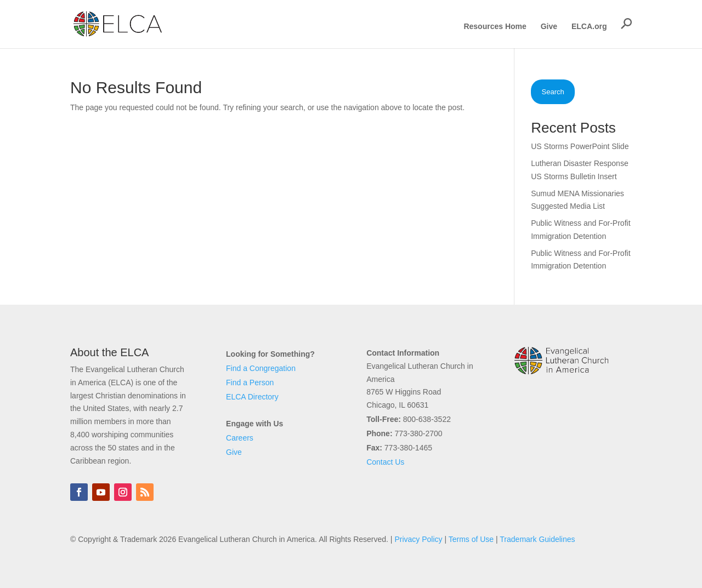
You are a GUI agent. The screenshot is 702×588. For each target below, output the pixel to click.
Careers (240, 438)
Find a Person (250, 383)
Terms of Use (471, 539)
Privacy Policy (418, 539)
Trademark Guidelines (537, 539)
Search (553, 92)
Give (549, 27)
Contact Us (385, 462)
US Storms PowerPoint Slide (580, 146)
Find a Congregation (261, 368)
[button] (626, 24)
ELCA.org (589, 27)
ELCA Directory (252, 397)
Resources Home (495, 27)
